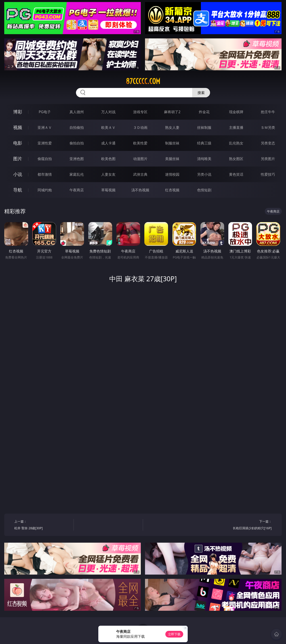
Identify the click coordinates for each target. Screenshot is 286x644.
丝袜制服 (204, 127)
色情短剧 (204, 190)
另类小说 (204, 174)
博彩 (18, 112)
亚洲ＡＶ (45, 127)
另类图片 (268, 159)
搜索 (201, 93)
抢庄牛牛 (268, 112)
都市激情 (45, 174)
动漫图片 (140, 159)
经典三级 (204, 143)
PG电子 (45, 112)
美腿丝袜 (172, 159)
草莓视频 (108, 190)
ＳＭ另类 (268, 127)
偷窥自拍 (45, 159)
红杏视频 (172, 190)
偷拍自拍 (77, 143)
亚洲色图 (77, 159)
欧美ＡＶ (108, 127)
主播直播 (236, 127)
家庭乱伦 (77, 174)
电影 (18, 143)
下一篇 (243, 525)
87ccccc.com (143, 81)
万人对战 (108, 112)
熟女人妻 (172, 127)
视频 (18, 127)
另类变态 (268, 143)
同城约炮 (45, 190)
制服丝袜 (172, 143)
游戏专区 (140, 112)
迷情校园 (172, 174)
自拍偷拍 (77, 127)
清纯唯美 (204, 159)
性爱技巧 (268, 174)
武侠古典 (140, 174)
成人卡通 (108, 143)
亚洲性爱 (45, 143)
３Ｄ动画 (140, 127)
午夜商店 (77, 190)
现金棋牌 (236, 112)
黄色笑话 (236, 174)
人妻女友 (108, 174)
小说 (18, 174)
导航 (18, 190)
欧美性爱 (140, 143)
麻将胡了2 (172, 112)
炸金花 (204, 112)
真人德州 (77, 112)
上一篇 (42, 525)
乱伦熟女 (236, 143)
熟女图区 (236, 159)
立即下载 (174, 634)
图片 (18, 159)
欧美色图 (108, 159)
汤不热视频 (140, 190)
